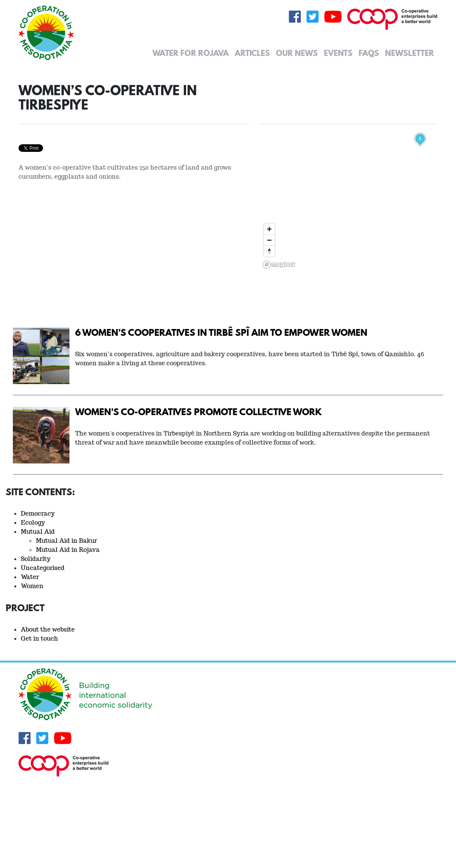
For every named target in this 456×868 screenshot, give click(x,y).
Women (32, 586)
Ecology (33, 523)
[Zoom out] (269, 240)
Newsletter (410, 53)
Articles (252, 53)
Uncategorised (43, 568)
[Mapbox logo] (279, 265)
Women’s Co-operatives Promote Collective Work (198, 412)
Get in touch (39, 639)
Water (30, 577)
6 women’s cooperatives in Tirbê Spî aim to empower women (221, 332)
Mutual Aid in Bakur (66, 541)
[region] (349, 177)
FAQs (369, 53)
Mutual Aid (38, 532)
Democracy (38, 514)
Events (338, 53)
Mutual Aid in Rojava (68, 550)
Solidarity (36, 559)
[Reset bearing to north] (269, 251)
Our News (297, 53)
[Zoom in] (269, 229)
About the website (48, 629)
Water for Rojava (191, 53)
